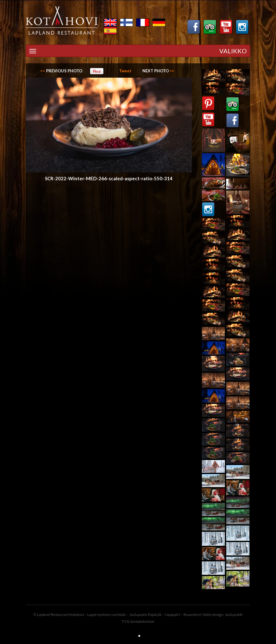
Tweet (125, 71)
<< (61, 71)
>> (158, 71)
